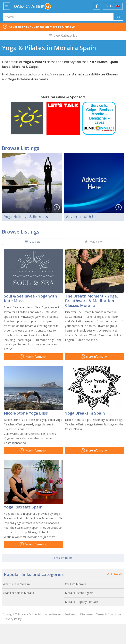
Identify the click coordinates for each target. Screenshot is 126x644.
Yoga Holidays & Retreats (26, 217)
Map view (93, 242)
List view (33, 242)
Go (118, 17)
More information (33, 357)
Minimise (114, 574)
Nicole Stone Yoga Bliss (26, 413)
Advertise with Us (81, 217)
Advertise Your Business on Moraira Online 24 (42, 27)
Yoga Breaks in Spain (85, 413)
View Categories (63, 35)
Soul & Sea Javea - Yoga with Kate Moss (30, 298)
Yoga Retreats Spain (23, 507)
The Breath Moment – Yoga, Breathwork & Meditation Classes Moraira (91, 301)
